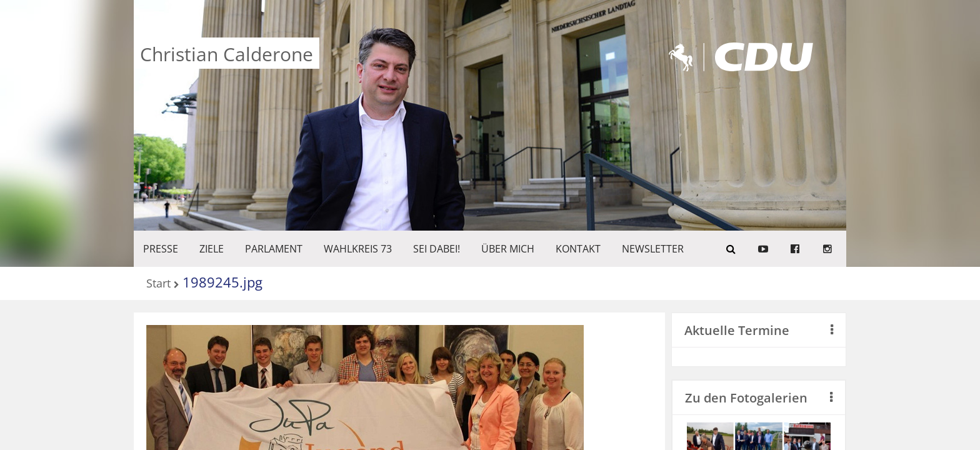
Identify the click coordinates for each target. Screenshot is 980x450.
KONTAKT (578, 249)
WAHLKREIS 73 (358, 249)
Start (158, 284)
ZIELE (212, 249)
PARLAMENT (274, 249)
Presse (161, 249)
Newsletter (653, 249)
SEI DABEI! (437, 249)
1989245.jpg (222, 282)
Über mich (508, 249)
